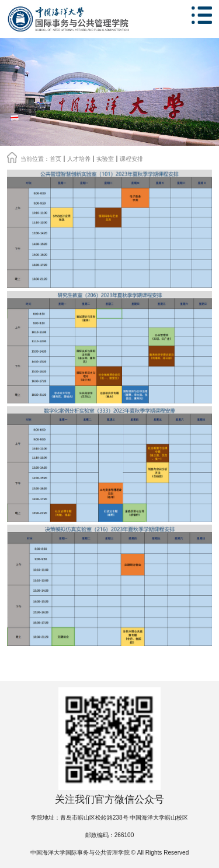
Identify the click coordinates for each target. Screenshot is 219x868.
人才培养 (79, 159)
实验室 (105, 159)
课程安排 (131, 159)
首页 (55, 159)
